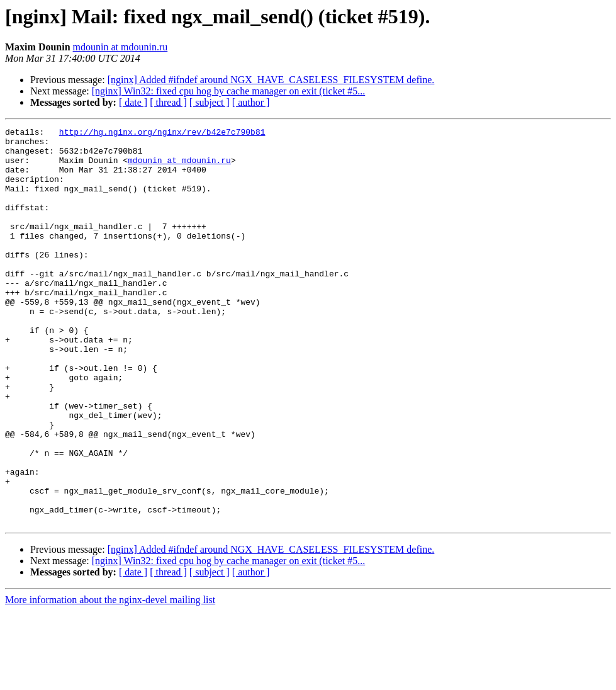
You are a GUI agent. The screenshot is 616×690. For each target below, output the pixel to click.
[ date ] (133, 102)
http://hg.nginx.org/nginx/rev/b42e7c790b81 (162, 133)
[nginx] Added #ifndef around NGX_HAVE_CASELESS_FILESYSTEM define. (271, 80)
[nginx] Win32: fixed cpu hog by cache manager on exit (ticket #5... (228, 91)
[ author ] (251, 102)
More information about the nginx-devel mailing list (110, 679)
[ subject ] (210, 102)
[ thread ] (168, 102)
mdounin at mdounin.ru (120, 47)
